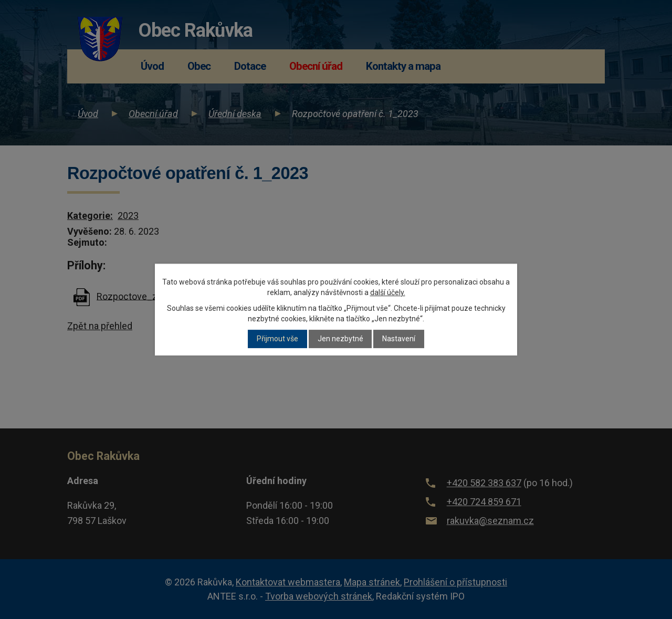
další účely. (388, 292)
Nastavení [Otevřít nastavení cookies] (399, 339)
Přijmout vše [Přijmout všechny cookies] (277, 339)
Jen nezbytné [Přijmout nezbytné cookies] (340, 339)
